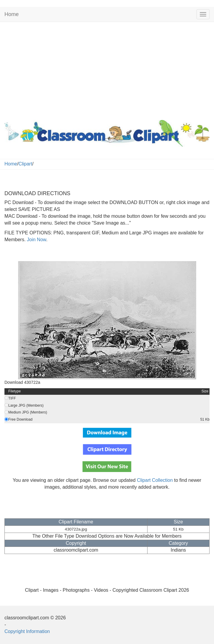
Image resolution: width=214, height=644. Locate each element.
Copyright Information (27, 631)
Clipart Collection (155, 480)
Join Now (36, 240)
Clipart (25, 164)
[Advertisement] (107, 70)
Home (12, 14)
